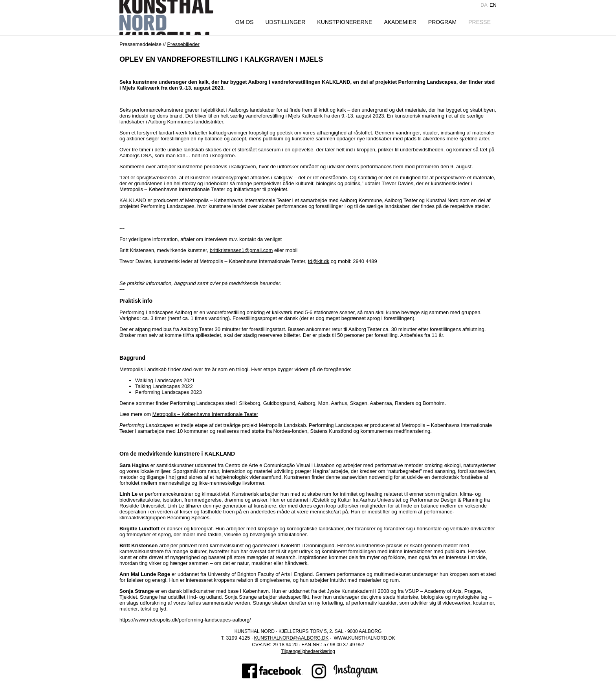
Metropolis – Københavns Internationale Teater (205, 414)
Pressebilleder (183, 44)
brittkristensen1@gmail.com (241, 250)
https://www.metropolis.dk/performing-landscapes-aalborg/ (185, 620)
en (493, 5)
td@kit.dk (319, 261)
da (484, 5)
